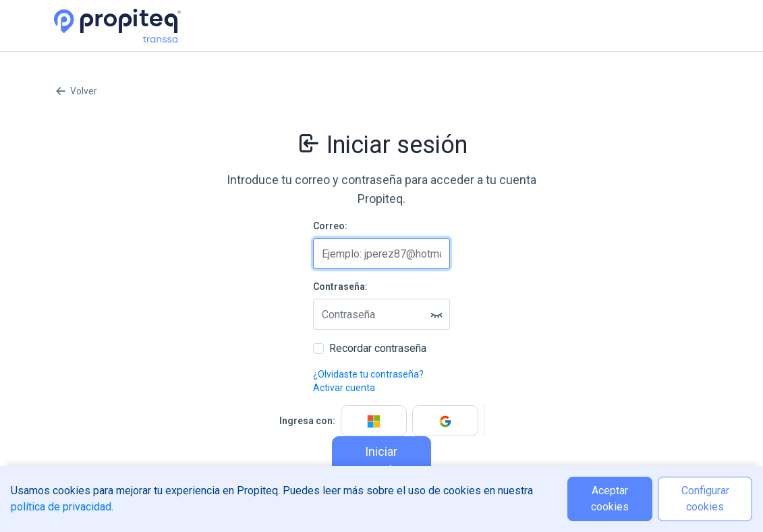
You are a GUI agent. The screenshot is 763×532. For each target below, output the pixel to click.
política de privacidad (61, 507)
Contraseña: (340, 287)
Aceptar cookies (610, 499)
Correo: (330, 226)
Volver (76, 91)
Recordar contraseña (378, 348)
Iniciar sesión (381, 461)
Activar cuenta (344, 388)
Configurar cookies (705, 499)
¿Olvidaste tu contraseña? (368, 374)
